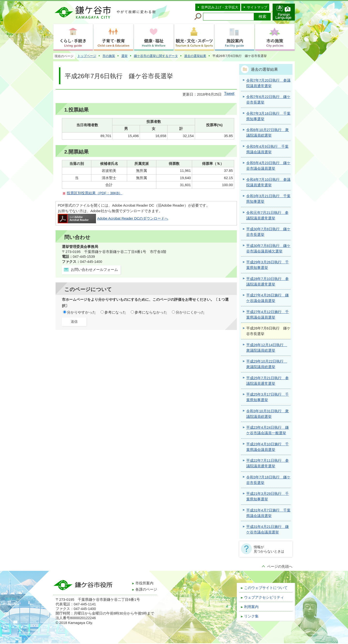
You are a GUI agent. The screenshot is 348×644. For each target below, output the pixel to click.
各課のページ (146, 589)
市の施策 (109, 56)
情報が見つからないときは (269, 549)
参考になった (115, 312)
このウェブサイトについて (266, 588)
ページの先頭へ (280, 567)
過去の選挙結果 (195, 56)
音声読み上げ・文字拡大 (220, 7)
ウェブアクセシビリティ (264, 597)
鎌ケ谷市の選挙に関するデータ (156, 56)
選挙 (124, 56)
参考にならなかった (151, 312)
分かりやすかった (81, 312)
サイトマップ (257, 7)
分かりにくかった (190, 312)
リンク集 (251, 616)
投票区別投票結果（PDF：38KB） (94, 193)
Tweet (229, 94)
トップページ (87, 56)
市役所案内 (144, 583)
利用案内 (251, 607)
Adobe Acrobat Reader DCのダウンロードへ (113, 218)
